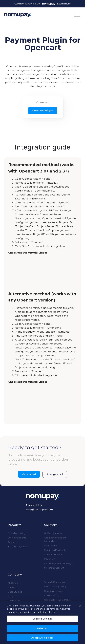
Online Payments (17, 538)
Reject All (42, 628)
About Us (13, 583)
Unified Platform (53, 533)
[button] (77, 15)
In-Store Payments (18, 547)
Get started (29, 474)
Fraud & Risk (51, 546)
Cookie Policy (52, 595)
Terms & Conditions (54, 582)
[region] (42, 622)
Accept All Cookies (42, 638)
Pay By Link (50, 559)
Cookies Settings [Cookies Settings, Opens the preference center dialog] (42, 619)
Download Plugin (43, 110)
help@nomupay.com (39, 509)
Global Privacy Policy (55, 586)
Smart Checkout (53, 554)
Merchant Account (54, 568)
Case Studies (15, 592)
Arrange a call (55, 474)
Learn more (64, 4)
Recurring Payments (55, 550)
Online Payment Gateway (58, 563)
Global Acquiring (17, 533)
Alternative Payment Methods (55, 539)
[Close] (80, 606)
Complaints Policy (54, 591)
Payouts (12, 542)
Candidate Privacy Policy (57, 600)
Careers (12, 587)
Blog (10, 596)
